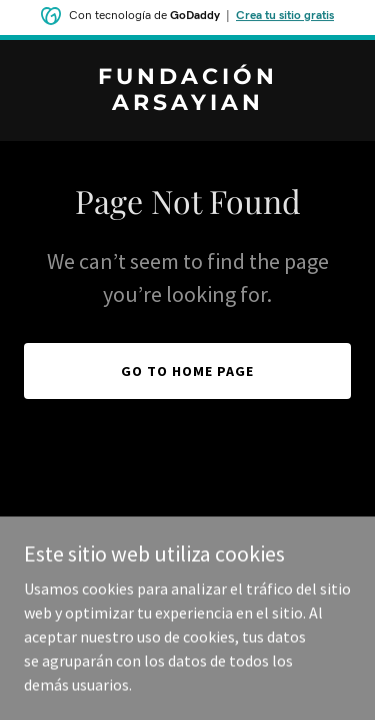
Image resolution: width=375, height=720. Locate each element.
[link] (187, 104)
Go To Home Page (187, 371)
